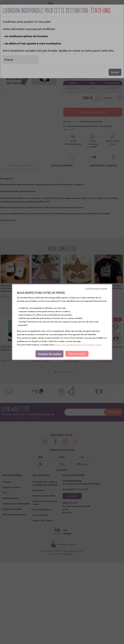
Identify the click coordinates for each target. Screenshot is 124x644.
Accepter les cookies (50, 354)
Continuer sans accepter (96, 288)
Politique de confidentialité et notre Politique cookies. (78, 345)
